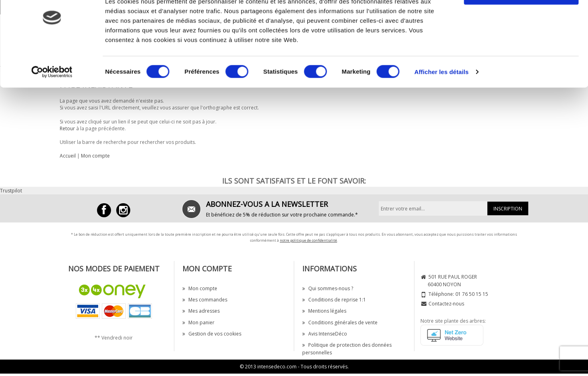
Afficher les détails (442, 100)
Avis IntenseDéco (325, 334)
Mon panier (198, 322)
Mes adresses (201, 311)
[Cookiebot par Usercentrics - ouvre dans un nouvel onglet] (52, 100)
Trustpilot (11, 191)
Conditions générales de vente (340, 322)
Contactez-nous (446, 304)
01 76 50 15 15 (472, 294)
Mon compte (95, 156)
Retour (67, 128)
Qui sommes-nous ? (328, 288)
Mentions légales (324, 311)
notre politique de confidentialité (308, 240)
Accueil (68, 156)
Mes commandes (205, 300)
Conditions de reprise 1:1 (334, 300)
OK (521, 21)
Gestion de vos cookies (212, 334)
